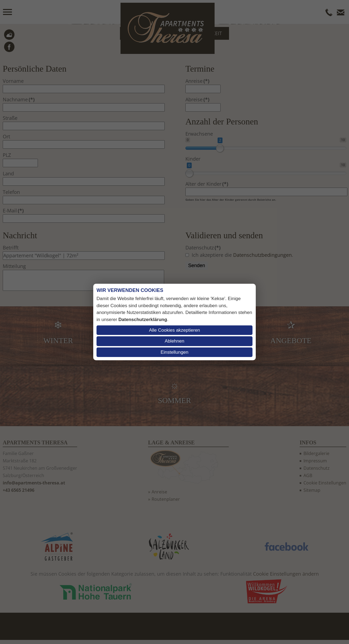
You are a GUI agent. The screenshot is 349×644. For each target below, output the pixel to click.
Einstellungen (174, 352)
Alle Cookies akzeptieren (174, 330)
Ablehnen (174, 341)
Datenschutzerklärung (143, 320)
